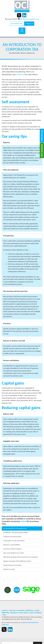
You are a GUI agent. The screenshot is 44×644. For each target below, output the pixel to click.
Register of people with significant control (17, 561)
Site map (12, 610)
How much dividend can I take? (14, 553)
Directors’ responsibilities (12, 545)
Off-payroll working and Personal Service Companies (21, 557)
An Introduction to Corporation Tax (15, 528)
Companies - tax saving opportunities (16, 533)
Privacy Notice (23, 613)
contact (23, 521)
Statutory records (9, 569)
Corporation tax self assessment (14, 541)
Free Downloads (17, 23)
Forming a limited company (12, 549)
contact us (20, 74)
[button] (42, 136)
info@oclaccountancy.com (29, 19)
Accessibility (21, 610)
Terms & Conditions (35, 613)
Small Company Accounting (12, 565)
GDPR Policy (30, 610)
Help (4, 615)
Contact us (29, 23)
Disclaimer (14, 613)
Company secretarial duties (12, 537)
